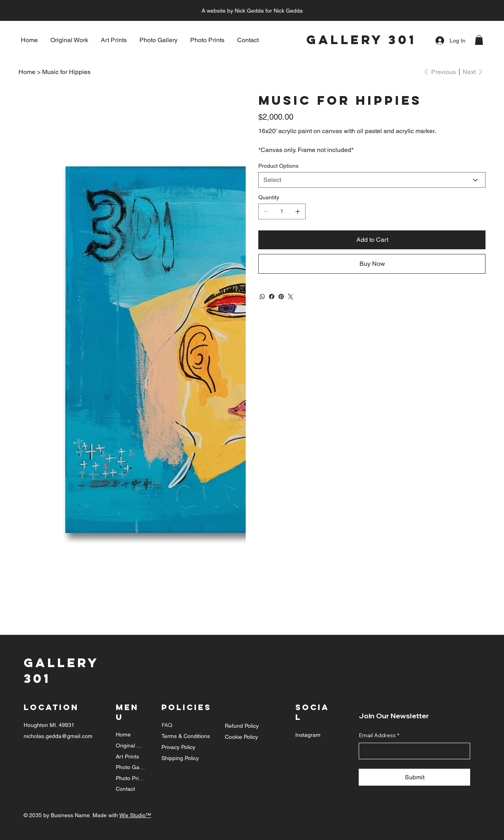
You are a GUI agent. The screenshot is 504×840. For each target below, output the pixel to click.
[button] (479, 40)
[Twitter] (291, 297)
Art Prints (127, 757)
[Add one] (298, 211)
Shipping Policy (180, 758)
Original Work (131, 745)
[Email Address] (412, 751)
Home (123, 734)
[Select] (372, 180)
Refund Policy (242, 726)
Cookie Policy (241, 737)
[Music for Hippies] (66, 72)
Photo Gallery (131, 767)
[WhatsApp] (262, 297)
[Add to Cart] (372, 240)
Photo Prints (131, 778)
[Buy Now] (372, 264)
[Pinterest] (281, 297)
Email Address (379, 736)
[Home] (27, 72)
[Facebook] (272, 297)
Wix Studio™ (135, 815)
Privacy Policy (178, 747)
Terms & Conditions (186, 736)
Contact (125, 789)
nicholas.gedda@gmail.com (58, 736)
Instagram (308, 735)
